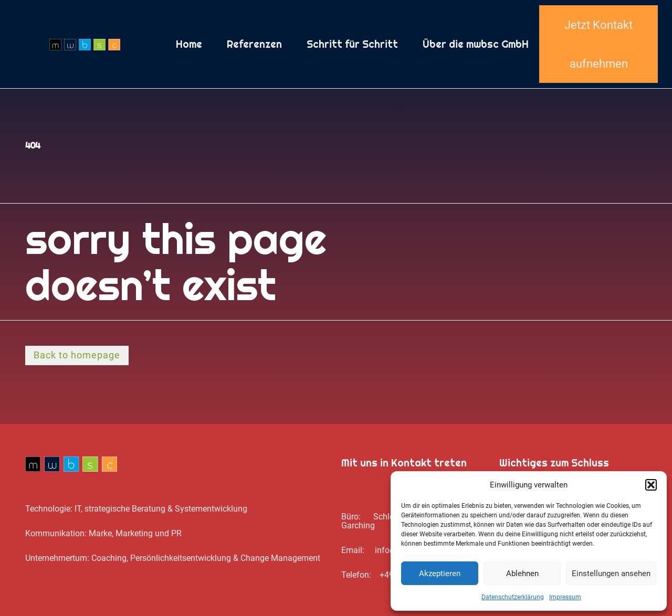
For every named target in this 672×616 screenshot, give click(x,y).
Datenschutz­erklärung (513, 597)
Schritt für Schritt (352, 44)
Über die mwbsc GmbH (476, 44)
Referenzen (254, 44)
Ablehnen (522, 573)
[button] (651, 485)
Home (189, 44)
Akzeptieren (440, 573)
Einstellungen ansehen (611, 573)
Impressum (565, 597)
